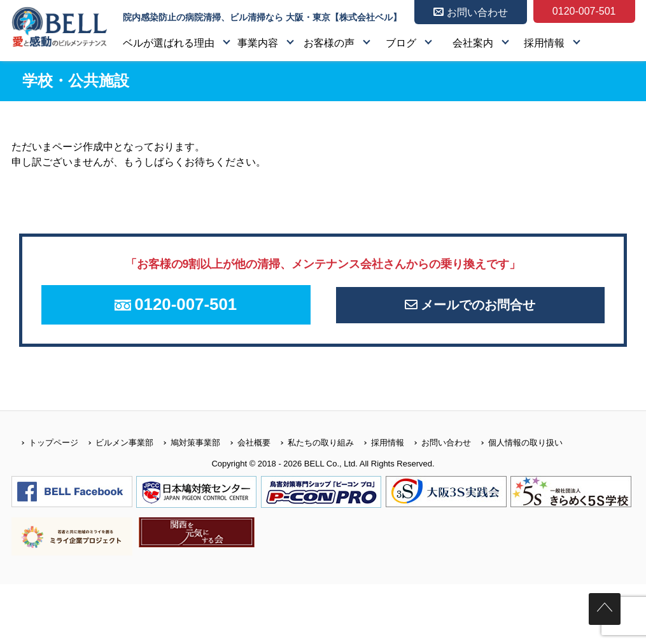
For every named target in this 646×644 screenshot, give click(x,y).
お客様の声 (329, 43)
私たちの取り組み (312, 453)
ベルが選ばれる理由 (169, 43)
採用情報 (544, 43)
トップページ (45, 453)
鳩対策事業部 (187, 453)
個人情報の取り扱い (517, 453)
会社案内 (473, 43)
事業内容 (258, 43)
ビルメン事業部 (116, 453)
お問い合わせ (438, 453)
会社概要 (245, 453)
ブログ (401, 43)
